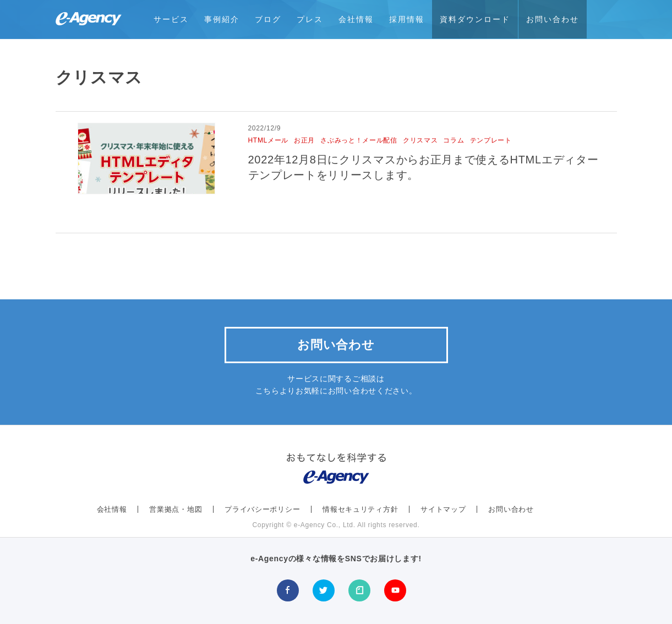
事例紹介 (222, 19)
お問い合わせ (553, 19)
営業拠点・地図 (176, 509)
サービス (171, 19)
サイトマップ (443, 509)
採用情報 (407, 19)
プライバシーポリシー (262, 509)
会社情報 (356, 19)
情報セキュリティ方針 (360, 509)
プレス (310, 19)
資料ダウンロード (475, 19)
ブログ (268, 19)
